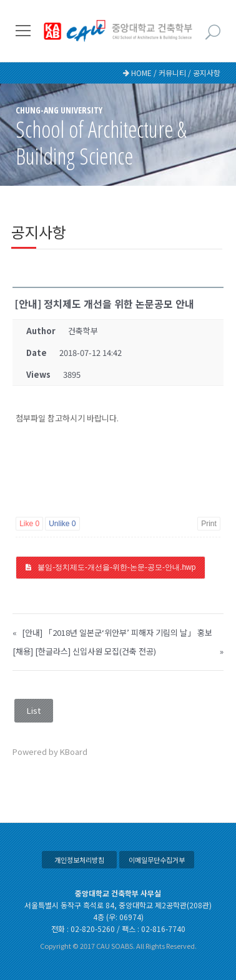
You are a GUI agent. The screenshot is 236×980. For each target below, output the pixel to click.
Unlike (62, 524)
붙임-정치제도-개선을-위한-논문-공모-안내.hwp (116, 567)
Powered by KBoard (50, 752)
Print (209, 524)
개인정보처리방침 (79, 860)
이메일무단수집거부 (157, 860)
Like (29, 524)
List (34, 710)
